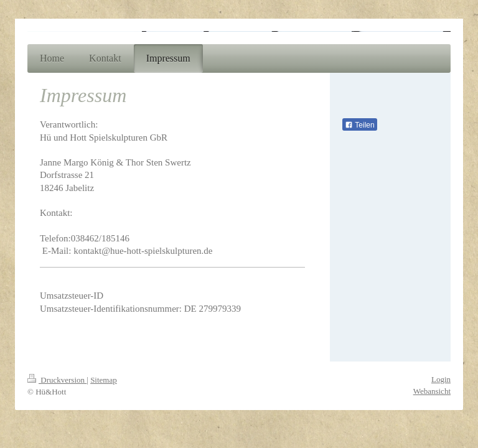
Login (441, 379)
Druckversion (57, 380)
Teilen (359, 125)
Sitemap (104, 380)
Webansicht (432, 391)
